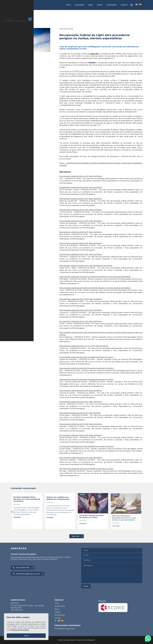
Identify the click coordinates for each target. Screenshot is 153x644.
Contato (124, 5)
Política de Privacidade (20, 630)
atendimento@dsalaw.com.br (26, 574)
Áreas (91, 5)
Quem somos (80, 5)
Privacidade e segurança (64, 629)
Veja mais (75, 536)
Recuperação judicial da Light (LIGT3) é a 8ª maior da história (84, 346)
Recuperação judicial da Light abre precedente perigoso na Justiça (86, 357)
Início (69, 5)
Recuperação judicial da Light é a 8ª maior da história (81, 176)
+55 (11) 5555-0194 (21, 568)
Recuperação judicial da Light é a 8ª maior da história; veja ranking (86, 266)
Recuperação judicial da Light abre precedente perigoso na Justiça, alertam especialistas (95, 277)
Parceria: (113, 606)
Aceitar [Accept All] (26, 636)
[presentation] (13, 512)
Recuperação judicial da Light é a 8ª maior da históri (80, 413)
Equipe (100, 5)
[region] (26, 627)
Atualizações (111, 5)
